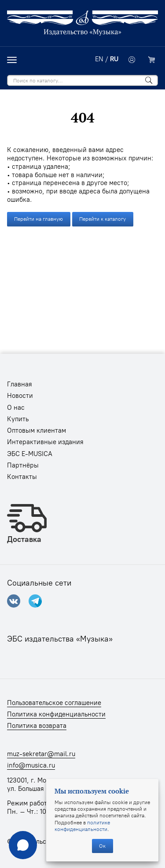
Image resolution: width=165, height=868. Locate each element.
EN (99, 59)
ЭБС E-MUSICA (30, 454)
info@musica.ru (31, 765)
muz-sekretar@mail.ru (41, 754)
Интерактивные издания (45, 442)
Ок (102, 846)
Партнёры (23, 465)
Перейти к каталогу (103, 219)
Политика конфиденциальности (56, 714)
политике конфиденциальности (82, 826)
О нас (16, 408)
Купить (18, 419)
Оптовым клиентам (37, 430)
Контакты (22, 477)
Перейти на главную (38, 219)
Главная (20, 384)
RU (114, 59)
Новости (20, 396)
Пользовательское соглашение (54, 703)
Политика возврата (37, 726)
